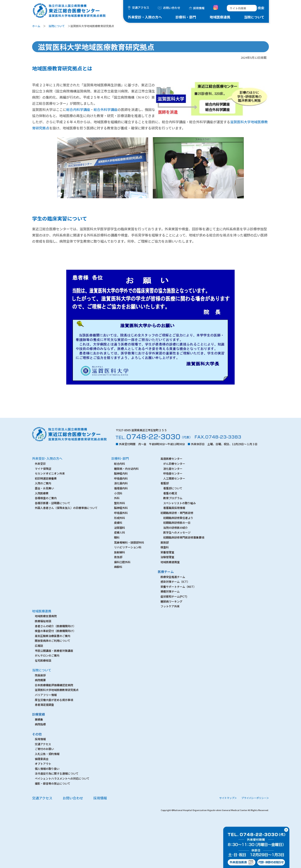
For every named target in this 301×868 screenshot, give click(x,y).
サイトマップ (228, 798)
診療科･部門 (120, 458)
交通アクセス (42, 798)
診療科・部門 (186, 17)
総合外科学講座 (106, 109)
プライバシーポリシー (255, 798)
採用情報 (100, 798)
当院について (254, 17)
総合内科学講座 (78, 109)
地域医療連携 (220, 17)
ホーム (36, 26)
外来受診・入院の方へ (145, 17)
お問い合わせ (73, 798)
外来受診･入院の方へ (47, 458)
